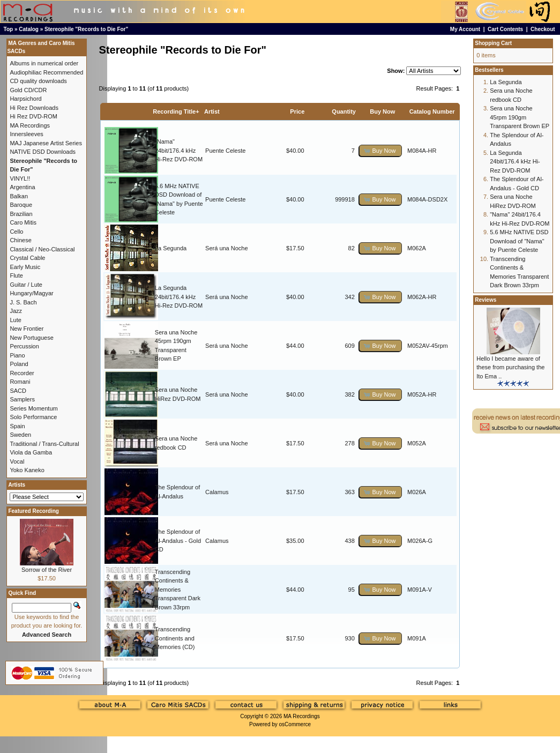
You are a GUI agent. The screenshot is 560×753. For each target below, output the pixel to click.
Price (297, 111)
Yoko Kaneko (27, 470)
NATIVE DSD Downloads (43, 152)
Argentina (22, 187)
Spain (17, 426)
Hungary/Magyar (31, 293)
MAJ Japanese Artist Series (46, 143)
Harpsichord (25, 99)
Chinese (20, 240)
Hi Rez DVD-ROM (33, 116)
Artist (212, 111)
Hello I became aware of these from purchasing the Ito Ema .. (510, 367)
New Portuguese (31, 338)
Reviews (486, 300)
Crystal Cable (27, 258)
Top (9, 29)
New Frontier (27, 329)
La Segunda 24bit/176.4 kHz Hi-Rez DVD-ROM (179, 297)
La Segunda (171, 248)
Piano (17, 355)
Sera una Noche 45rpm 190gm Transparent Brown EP (520, 117)
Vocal (17, 461)
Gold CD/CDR (28, 90)
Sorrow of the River (47, 570)
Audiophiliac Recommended (46, 72)
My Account (465, 29)
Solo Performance (33, 417)
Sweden (20, 435)
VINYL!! (20, 178)
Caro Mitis (23, 222)
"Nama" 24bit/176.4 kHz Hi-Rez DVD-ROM (179, 150)
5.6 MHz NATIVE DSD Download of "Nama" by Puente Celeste (519, 241)
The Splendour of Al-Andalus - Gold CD (178, 540)
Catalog (29, 29)
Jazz (16, 311)
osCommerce (295, 724)
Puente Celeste (225, 151)
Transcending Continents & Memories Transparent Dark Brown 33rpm (178, 590)
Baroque (21, 205)
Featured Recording (33, 511)
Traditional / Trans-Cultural (44, 444)
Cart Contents (505, 29)
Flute (16, 275)
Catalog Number (432, 111)
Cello (16, 232)
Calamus (217, 492)
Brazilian (21, 214)
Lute (15, 320)
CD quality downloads (38, 81)
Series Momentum (33, 408)
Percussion (24, 346)
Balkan (19, 196)
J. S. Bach (23, 302)
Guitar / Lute (26, 285)
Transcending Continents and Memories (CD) (175, 638)
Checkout (543, 29)
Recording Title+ (176, 111)
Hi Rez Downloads (34, 108)
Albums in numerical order (44, 63)
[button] (380, 151)
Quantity (344, 111)
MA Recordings (302, 716)
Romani (20, 382)
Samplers (22, 399)
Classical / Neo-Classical (42, 249)
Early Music (25, 267)
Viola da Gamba (31, 452)
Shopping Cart (493, 43)
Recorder (22, 373)
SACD (18, 391)
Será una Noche (227, 248)
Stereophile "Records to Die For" (86, 29)
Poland (19, 364)
